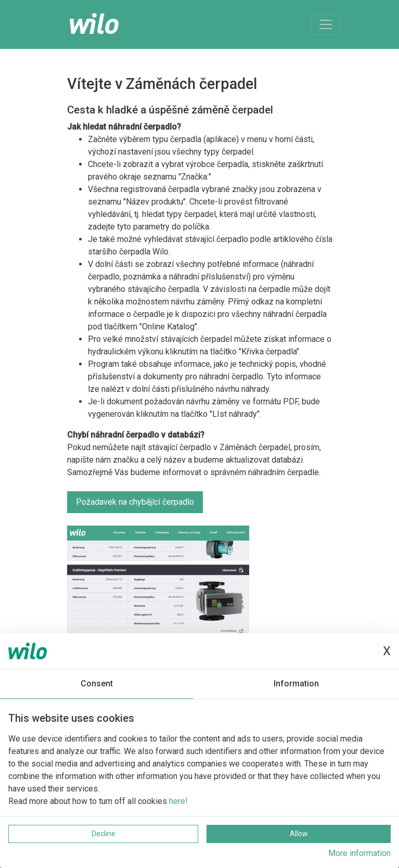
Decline (104, 834)
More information (359, 853)
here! (178, 801)
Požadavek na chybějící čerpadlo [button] (135, 502)
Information (296, 684)
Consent (97, 684)
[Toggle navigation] (326, 24)
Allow (299, 834)
